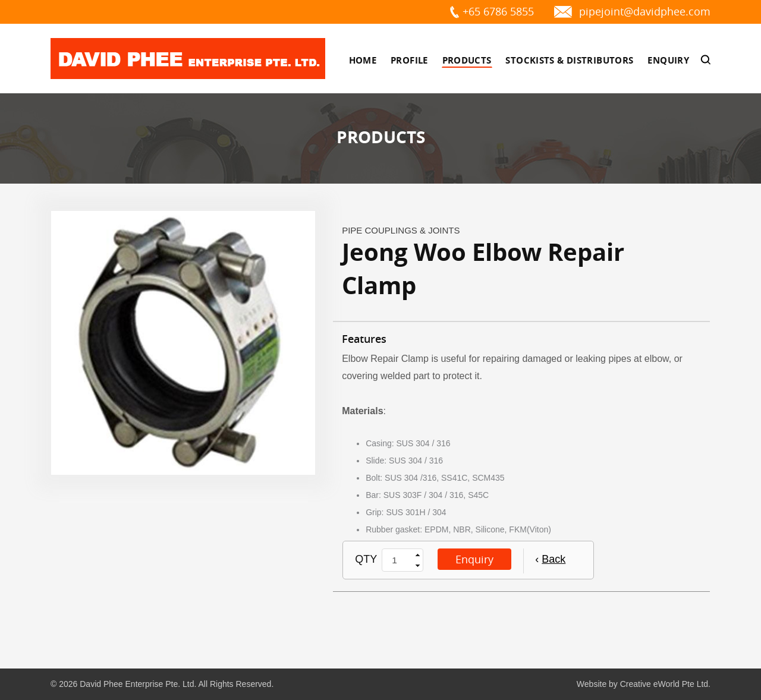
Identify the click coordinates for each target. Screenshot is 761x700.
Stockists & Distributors (569, 60)
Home (363, 60)
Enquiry (668, 60)
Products (467, 60)
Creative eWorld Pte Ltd (664, 684)
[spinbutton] (398, 560)
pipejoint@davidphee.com (645, 11)
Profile (409, 60)
